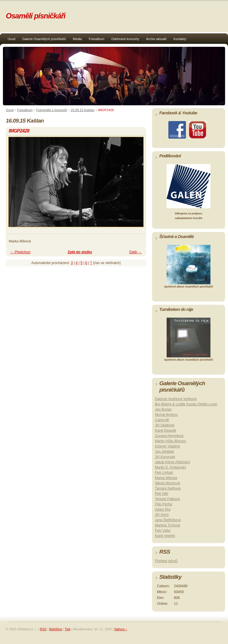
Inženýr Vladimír (168, 446)
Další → (135, 252)
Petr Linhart (164, 473)
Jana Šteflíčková (168, 520)
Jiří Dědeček (165, 425)
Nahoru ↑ (121, 629)
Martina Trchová (167, 525)
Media (77, 39)
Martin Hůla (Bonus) (171, 441)
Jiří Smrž (162, 515)
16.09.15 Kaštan (82, 110)
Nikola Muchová (167, 483)
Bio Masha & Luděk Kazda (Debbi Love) (186, 404)
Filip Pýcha (164, 504)
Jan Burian (163, 409)
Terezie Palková (167, 499)
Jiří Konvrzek (165, 457)
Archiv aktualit (156, 39)
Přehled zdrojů (166, 561)
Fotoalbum (97, 39)
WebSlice (55, 629)
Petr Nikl (161, 494)
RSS (43, 629)
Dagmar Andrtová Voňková (176, 399)
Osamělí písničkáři (36, 16)
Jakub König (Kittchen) (173, 462)
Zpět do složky (80, 252)
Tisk (67, 629)
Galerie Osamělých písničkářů (44, 39)
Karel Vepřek (165, 536)
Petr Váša (163, 531)
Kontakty (180, 39)
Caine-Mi (162, 420)
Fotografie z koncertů (52, 110)
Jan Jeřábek (164, 452)
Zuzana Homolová (169, 436)
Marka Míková (166, 478)
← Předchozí (20, 252)
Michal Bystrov (166, 415)
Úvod (11, 39)
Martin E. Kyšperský (171, 467)
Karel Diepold (165, 431)
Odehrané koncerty (125, 39)
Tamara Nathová (168, 488)
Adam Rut (163, 509)
